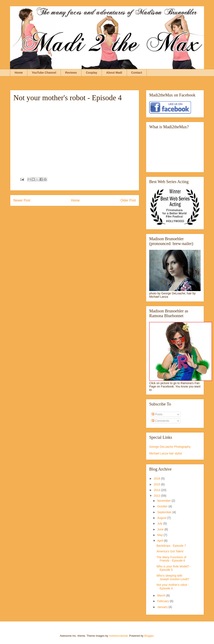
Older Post (128, 200)
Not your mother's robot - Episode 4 (173, 587)
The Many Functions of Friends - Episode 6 (171, 559)
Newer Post (22, 200)
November (164, 501)
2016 (157, 479)
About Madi (114, 73)
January (163, 607)
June (161, 529)
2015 (157, 484)
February (163, 601)
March (162, 595)
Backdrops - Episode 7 (171, 546)
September (165, 512)
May (160, 535)
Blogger (149, 636)
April (160, 541)
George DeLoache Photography (170, 447)
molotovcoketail (118, 636)
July (160, 523)
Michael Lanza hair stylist (166, 453)
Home (19, 73)
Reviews (71, 73)
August (162, 518)
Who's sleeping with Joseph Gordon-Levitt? (173, 577)
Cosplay (92, 73)
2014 (157, 490)
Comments (160, 421)
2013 (157, 496)
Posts (157, 414)
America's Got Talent (170, 551)
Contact (137, 73)
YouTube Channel (44, 73)
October (163, 506)
